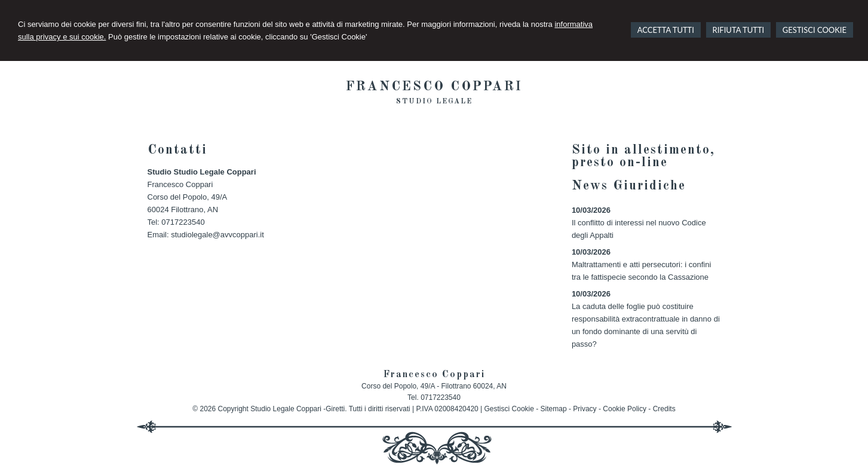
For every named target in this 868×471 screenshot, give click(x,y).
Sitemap (554, 409)
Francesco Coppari (434, 87)
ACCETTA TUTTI (666, 30)
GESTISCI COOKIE (815, 30)
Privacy (585, 409)
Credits (664, 409)
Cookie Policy (625, 409)
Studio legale (434, 102)
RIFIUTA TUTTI (739, 30)
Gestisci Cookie (509, 409)
